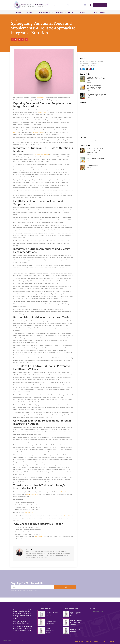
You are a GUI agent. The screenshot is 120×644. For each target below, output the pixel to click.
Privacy (112, 641)
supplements (40, 98)
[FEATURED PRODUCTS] (63, 609)
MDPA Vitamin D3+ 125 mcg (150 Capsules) (76, 614)
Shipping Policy (79, 641)
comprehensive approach (41, 154)
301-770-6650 (67, 516)
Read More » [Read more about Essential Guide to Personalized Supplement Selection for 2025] (89, 162)
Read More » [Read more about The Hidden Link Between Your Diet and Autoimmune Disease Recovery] (89, 98)
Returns (89, 641)
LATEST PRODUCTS (45, 609)
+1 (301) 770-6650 (59, 5)
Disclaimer (97, 641)
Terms (105, 641)
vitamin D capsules (38, 132)
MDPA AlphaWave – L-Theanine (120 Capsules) (76, 622)
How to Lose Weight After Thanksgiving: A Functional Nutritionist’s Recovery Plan (94, 87)
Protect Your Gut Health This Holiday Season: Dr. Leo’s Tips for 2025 (96, 79)
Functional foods (41, 112)
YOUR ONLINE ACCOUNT (75, 5)
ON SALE (92, 609)
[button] (12, 40)
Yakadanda (30, 641)
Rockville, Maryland (32, 494)
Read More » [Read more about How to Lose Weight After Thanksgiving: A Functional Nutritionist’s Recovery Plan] (89, 91)
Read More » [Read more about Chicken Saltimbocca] (89, 168)
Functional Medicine (16, 21)
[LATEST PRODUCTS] (38, 609)
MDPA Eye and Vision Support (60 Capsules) (52, 614)
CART (88, 5)
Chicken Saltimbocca (92, 166)
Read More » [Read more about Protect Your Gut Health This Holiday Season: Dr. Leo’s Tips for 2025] (89, 82)
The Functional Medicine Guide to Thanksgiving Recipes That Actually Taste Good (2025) (96, 151)
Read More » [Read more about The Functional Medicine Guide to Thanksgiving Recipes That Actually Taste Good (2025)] (89, 155)
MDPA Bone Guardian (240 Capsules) (50, 631)
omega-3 (16, 132)
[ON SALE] (88, 609)
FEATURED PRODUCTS (71, 609)
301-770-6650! (29, 513)
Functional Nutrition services (64, 492)
